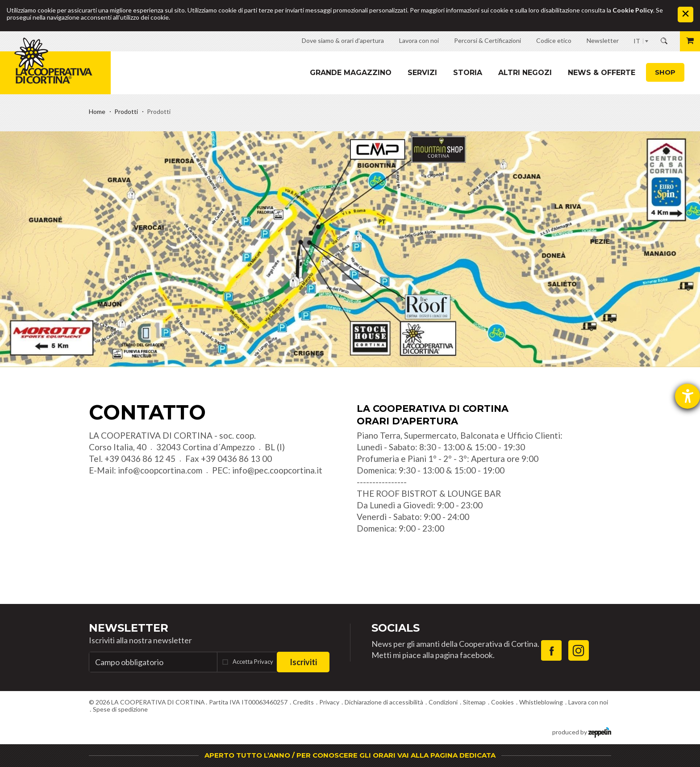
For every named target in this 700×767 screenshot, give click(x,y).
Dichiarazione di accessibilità (384, 702)
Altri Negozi (525, 73)
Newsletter (129, 628)
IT (637, 41)
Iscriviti (303, 662)
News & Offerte (602, 73)
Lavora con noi (588, 702)
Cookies (502, 702)
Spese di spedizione (120, 709)
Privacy (329, 702)
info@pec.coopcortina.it (277, 470)
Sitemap (474, 702)
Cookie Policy (633, 10)
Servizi (422, 73)
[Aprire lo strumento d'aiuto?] (687, 396)
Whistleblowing (541, 702)
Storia (468, 73)
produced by (582, 731)
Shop (665, 72)
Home (97, 111)
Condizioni (443, 702)
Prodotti (126, 111)
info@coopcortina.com (160, 470)
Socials (396, 628)
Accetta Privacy (253, 662)
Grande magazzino (351, 73)
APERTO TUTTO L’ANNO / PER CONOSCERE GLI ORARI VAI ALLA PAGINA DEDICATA (350, 755)
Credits (303, 702)
